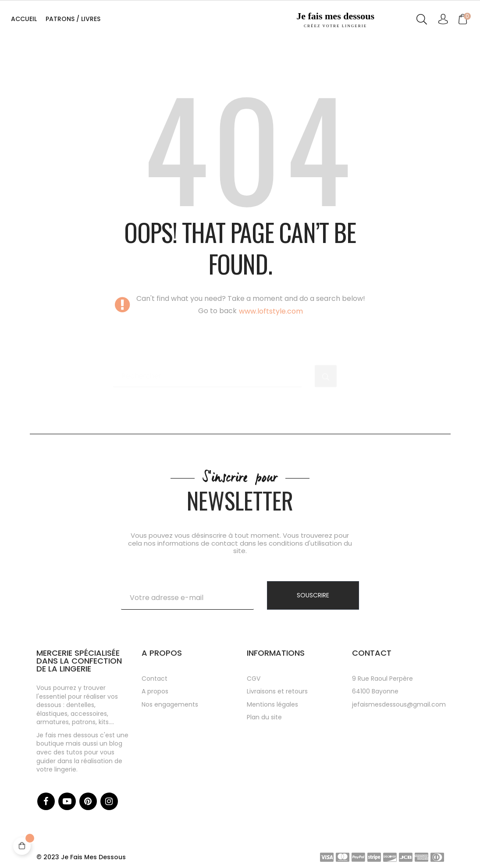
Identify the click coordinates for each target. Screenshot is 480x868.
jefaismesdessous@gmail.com (399, 704)
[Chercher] (207, 372)
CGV (254, 679)
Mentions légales (272, 704)
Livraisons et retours (277, 691)
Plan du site (264, 717)
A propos (155, 691)
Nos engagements (170, 704)
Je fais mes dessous (336, 20)
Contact (155, 679)
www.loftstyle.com (271, 311)
